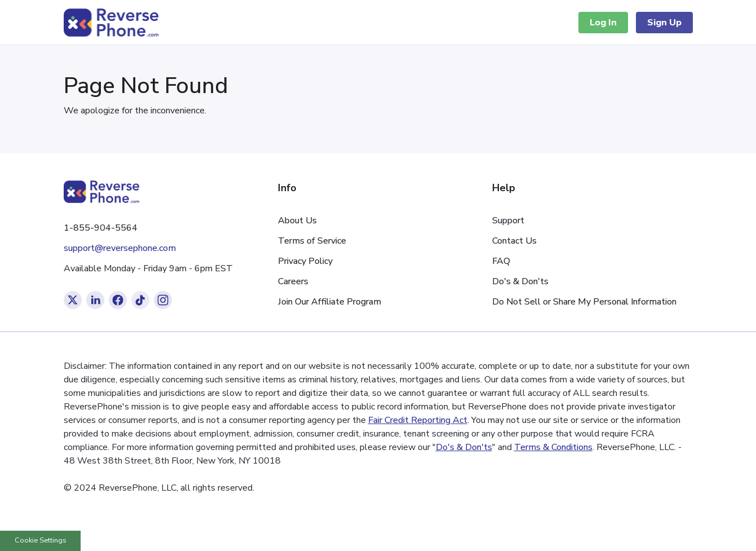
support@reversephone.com (120, 248)
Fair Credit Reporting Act (418, 420)
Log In (603, 23)
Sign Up (664, 23)
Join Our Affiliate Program (330, 302)
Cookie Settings (41, 540)
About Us (297, 221)
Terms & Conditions (553, 447)
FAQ (501, 261)
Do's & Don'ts (520, 281)
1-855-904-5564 (101, 228)
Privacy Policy (305, 261)
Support (508, 221)
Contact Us (514, 241)
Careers (293, 281)
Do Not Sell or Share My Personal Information (584, 302)
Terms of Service (312, 241)
